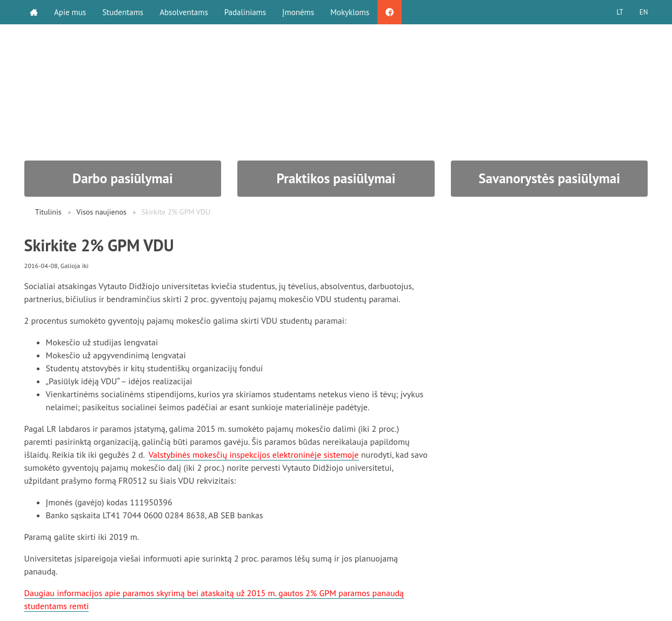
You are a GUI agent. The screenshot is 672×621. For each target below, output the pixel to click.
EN (644, 12)
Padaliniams (245, 12)
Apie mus (70, 12)
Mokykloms (350, 12)
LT (620, 12)
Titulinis (48, 212)
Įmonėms (298, 12)
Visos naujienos (101, 212)
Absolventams (184, 12)
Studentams (123, 12)
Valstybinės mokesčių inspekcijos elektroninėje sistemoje (254, 455)
